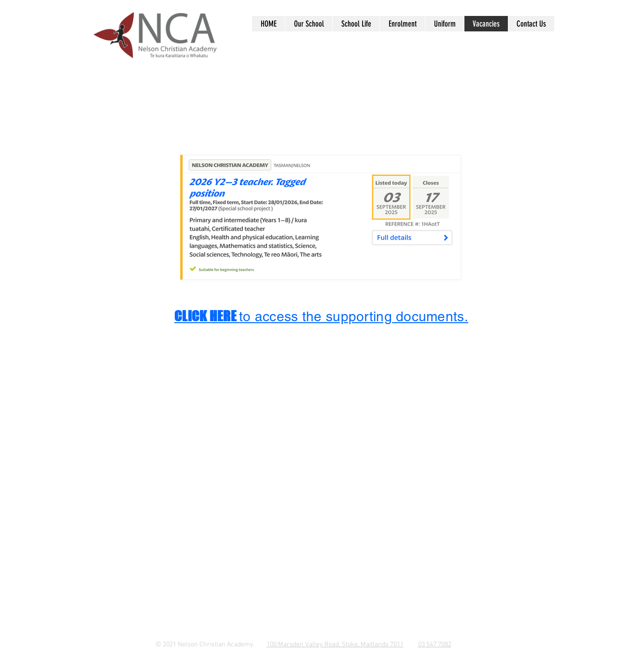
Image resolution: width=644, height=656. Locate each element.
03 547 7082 (435, 645)
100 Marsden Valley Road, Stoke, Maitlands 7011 (335, 645)
